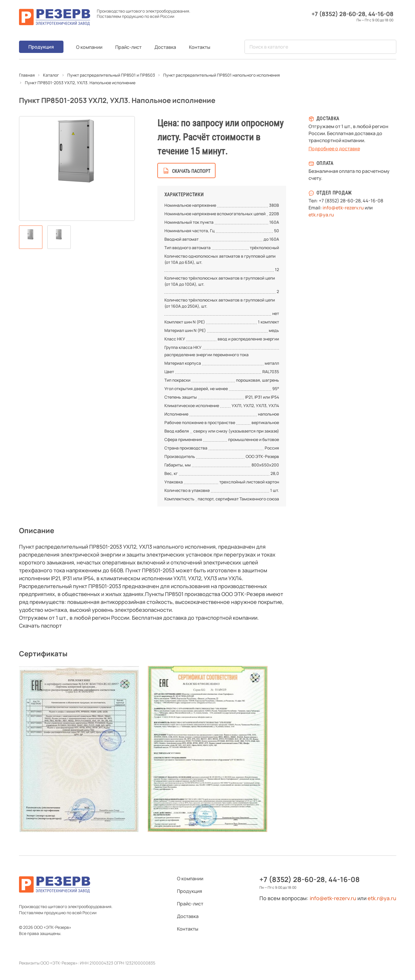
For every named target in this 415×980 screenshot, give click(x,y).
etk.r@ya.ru (321, 215)
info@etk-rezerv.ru (343, 208)
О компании (89, 47)
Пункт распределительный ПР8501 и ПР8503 (111, 75)
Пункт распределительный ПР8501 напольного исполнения (222, 75)
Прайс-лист (128, 47)
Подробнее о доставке (334, 149)
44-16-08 (381, 14)
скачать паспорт (191, 171)
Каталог (51, 75)
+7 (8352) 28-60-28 (338, 14)
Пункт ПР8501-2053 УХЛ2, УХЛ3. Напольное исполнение (80, 83)
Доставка (165, 47)
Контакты (200, 47)
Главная (27, 75)
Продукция (41, 47)
